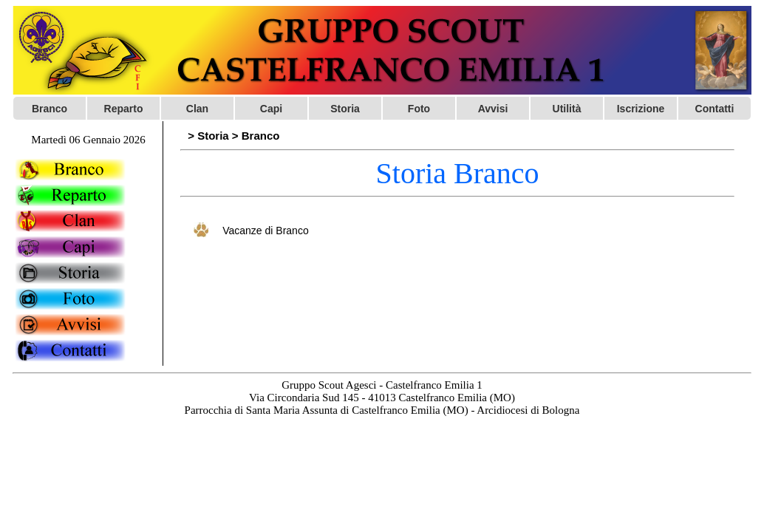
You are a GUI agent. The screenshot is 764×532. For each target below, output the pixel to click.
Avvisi (493, 109)
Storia (345, 109)
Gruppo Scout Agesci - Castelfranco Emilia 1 (382, 385)
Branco (50, 109)
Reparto (124, 109)
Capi (271, 109)
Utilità (567, 109)
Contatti (715, 109)
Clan (197, 109)
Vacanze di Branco (265, 231)
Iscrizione (641, 109)
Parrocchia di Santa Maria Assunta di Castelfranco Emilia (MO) (327, 410)
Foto (419, 109)
